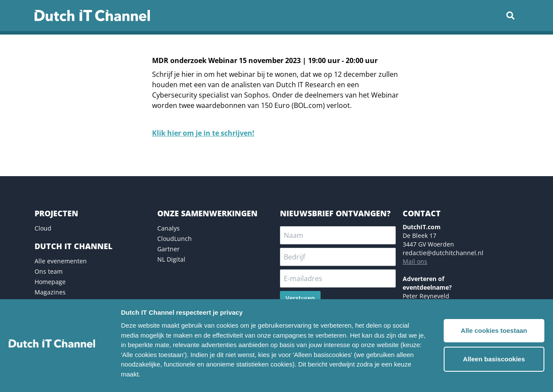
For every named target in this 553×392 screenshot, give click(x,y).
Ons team (49, 271)
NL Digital (171, 259)
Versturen (300, 298)
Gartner (168, 249)
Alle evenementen (61, 261)
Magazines (50, 292)
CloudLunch (175, 239)
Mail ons (415, 261)
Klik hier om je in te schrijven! (203, 133)
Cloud (43, 228)
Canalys (168, 228)
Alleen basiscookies (494, 359)
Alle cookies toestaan (494, 330)
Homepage (50, 282)
